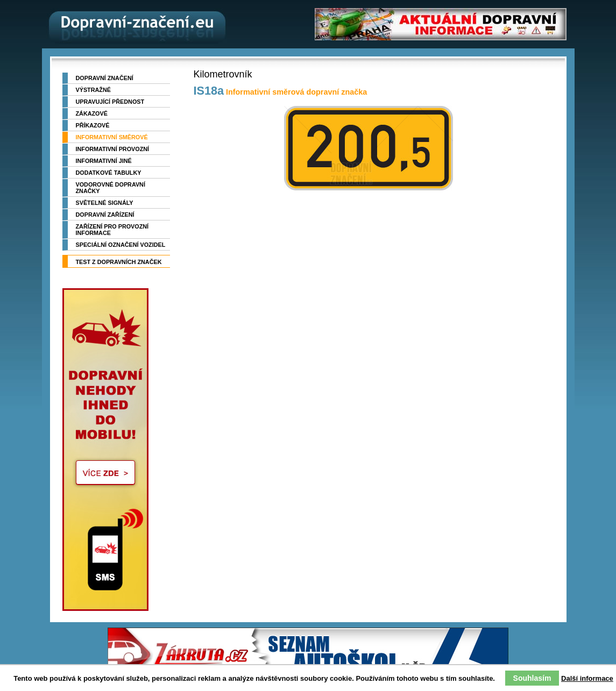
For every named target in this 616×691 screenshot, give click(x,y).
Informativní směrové (112, 137)
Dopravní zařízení (105, 215)
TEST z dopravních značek (119, 262)
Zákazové (92, 113)
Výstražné (93, 90)
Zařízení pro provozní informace (112, 230)
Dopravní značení (105, 78)
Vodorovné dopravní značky (111, 188)
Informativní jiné (104, 161)
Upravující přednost (110, 102)
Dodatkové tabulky (109, 173)
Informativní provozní (113, 149)
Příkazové (93, 125)
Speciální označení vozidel (121, 245)
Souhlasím (532, 678)
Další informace (587, 678)
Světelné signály (105, 203)
